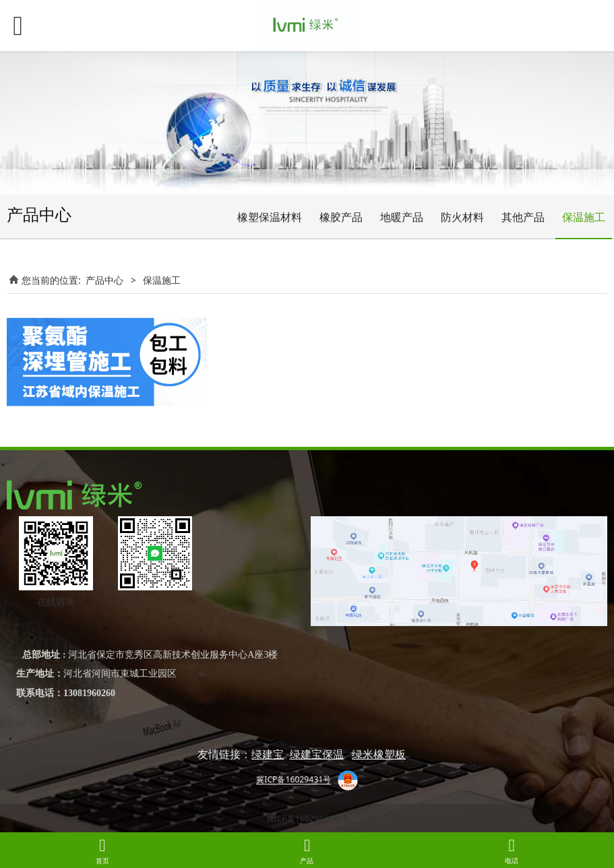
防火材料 (462, 217)
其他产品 (523, 217)
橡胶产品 (341, 217)
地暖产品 (402, 217)
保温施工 (584, 217)
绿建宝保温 (317, 754)
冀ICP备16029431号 (294, 780)
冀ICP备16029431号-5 (307, 818)
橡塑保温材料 (270, 217)
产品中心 (104, 280)
